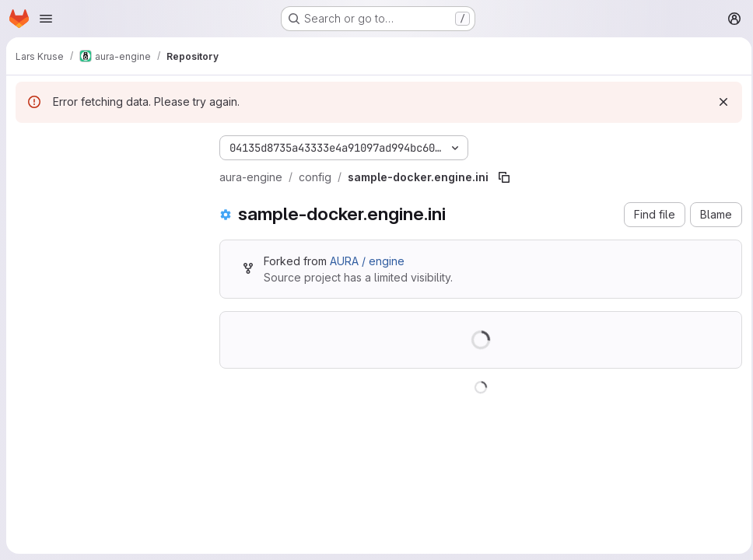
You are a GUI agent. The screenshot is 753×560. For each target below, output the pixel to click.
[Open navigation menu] (46, 19)
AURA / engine (367, 261)
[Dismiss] (719, 102)
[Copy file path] (504, 177)
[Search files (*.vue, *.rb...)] (105, 176)
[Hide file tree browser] (28, 145)
